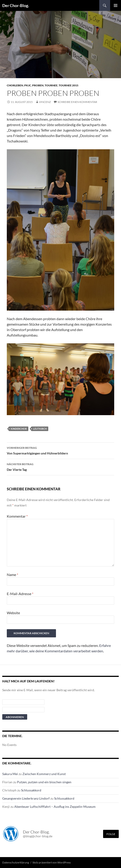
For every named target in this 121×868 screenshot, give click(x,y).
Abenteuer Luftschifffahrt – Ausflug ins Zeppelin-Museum (55, 807)
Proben (38, 85)
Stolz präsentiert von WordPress (52, 862)
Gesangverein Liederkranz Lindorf (26, 798)
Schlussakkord (31, 790)
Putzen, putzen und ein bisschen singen (44, 782)
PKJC (28, 85)
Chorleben (15, 85)
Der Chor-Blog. (16, 5)
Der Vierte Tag (60, 466)
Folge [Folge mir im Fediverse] (111, 834)
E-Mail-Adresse (20, 594)
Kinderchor (19, 429)
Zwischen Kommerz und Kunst (44, 774)
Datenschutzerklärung (16, 862)
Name (12, 575)
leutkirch (40, 429)
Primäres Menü (116, 5)
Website (13, 613)
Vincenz (45, 102)
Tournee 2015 (69, 85)
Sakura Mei (10, 774)
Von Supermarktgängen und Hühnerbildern (60, 450)
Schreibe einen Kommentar (77, 102)
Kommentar (17, 516)
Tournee (51, 85)
